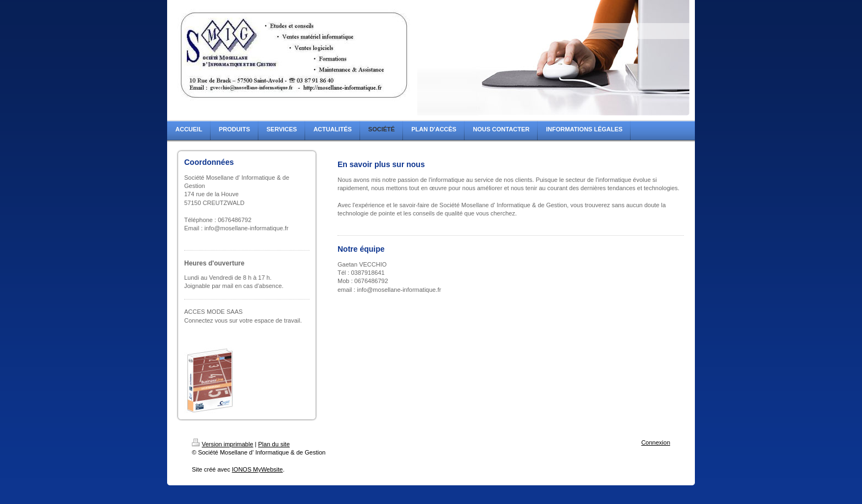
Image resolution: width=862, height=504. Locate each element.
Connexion (656, 442)
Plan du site (274, 444)
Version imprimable (223, 444)
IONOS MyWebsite (258, 469)
